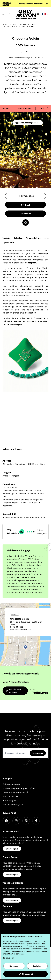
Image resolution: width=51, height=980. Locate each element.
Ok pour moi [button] (26, 974)
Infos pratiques (25, 108)
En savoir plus (12, 849)
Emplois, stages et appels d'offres (19, 788)
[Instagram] (16, 821)
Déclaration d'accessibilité (15, 792)
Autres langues (10, 800)
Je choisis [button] (37, 966)
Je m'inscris (38, 753)
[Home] (26, 14)
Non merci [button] (14, 966)
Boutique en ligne (7, 4)
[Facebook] (6, 821)
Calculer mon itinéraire (13, 691)
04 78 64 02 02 (25, 196)
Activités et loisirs (28, 25)
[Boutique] (38, 14)
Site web (25, 214)
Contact (6, 108)
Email (26, 205)
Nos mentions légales (13, 804)
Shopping (11, 27)
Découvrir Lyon (9, 25)
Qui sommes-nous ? (12, 784)
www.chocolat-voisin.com (21, 629)
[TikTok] (36, 821)
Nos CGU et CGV (11, 796)
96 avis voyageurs (42, 532)
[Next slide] (47, 108)
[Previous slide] (43, 108)
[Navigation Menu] (4, 14)
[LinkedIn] (26, 821)
